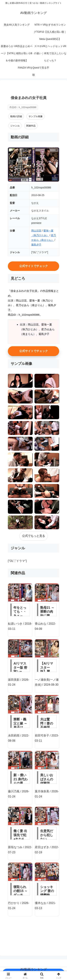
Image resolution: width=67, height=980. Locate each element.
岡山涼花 (36, 231)
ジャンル (15, 126)
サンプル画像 (36, 116)
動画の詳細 (16, 116)
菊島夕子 (36, 245)
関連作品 (31, 126)
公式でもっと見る (34, 536)
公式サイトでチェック (34, 266)
